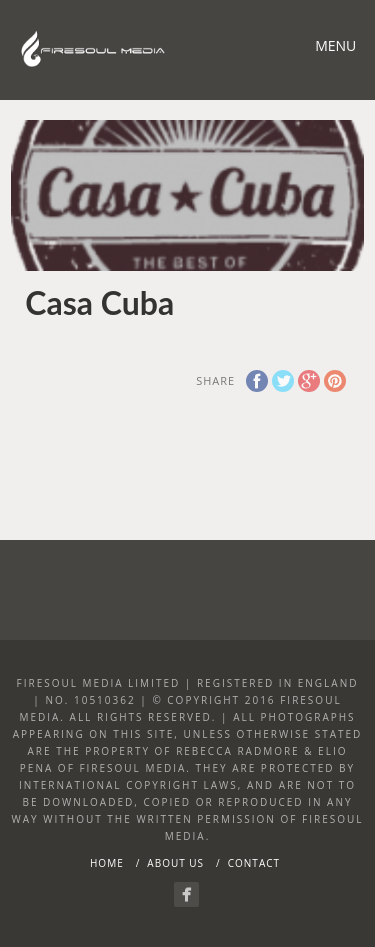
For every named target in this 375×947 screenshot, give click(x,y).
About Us (175, 863)
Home (107, 863)
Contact (254, 863)
